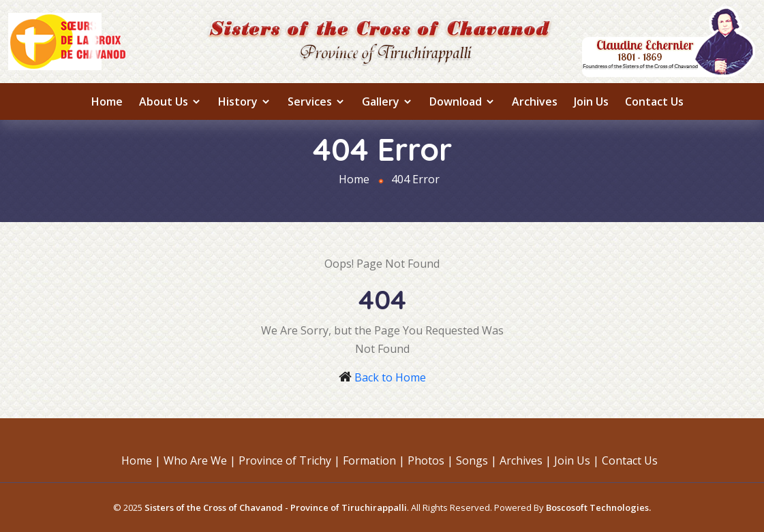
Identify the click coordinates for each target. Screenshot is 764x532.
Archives (535, 101)
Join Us (591, 101)
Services (317, 101)
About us (170, 101)
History (245, 101)
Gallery (387, 101)
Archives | (525, 460)
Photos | (430, 460)
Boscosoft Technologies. (598, 507)
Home (107, 101)
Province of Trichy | (289, 460)
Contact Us (654, 101)
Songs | (476, 460)
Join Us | (577, 460)
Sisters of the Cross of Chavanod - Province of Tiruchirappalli (276, 507)
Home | (141, 460)
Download (462, 101)
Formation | (374, 460)
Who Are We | (200, 460)
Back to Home (390, 377)
